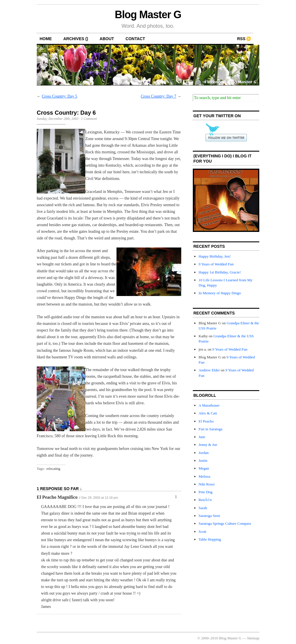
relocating (53, 469)
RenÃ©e (205, 500)
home (46, 39)
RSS (241, 39)
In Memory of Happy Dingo (220, 293)
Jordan (204, 453)
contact (135, 39)
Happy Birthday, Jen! (215, 256)
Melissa (204, 476)
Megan (204, 468)
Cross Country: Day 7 (159, 96)
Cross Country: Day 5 (60, 96)
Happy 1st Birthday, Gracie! (220, 272)
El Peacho (206, 421)
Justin (203, 460)
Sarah (203, 508)
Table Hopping (210, 539)
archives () (76, 39)
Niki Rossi (207, 484)
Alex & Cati (208, 413)
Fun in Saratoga (210, 429)
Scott (202, 532)
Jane (202, 437)
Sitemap (253, 638)
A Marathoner (209, 405)
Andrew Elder (209, 370)
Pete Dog (206, 492)
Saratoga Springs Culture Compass (225, 523)
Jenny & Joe (208, 445)
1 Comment (89, 119)
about (107, 39)
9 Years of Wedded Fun (216, 264)
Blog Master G (148, 15)
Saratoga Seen (209, 516)
